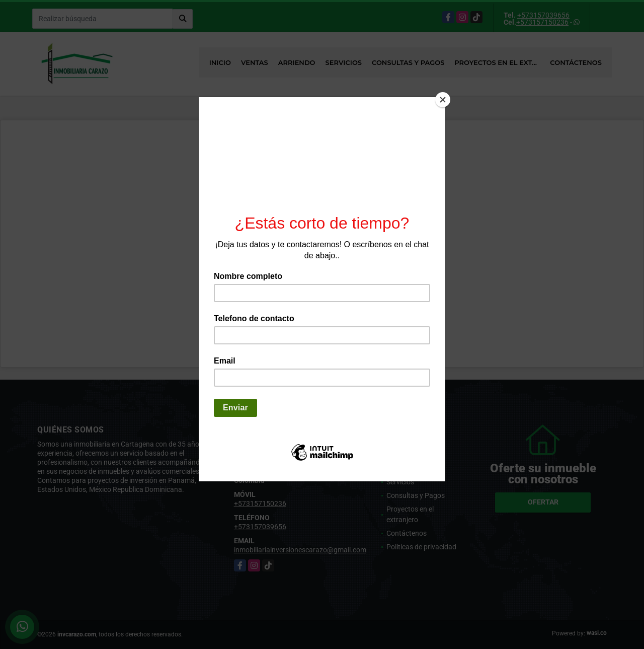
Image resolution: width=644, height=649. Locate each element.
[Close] (443, 100)
